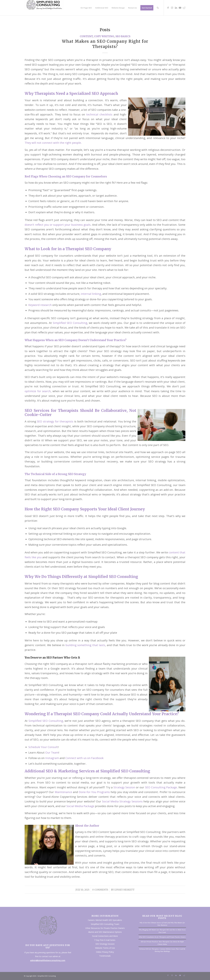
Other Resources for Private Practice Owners (105, 928)
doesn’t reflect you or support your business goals (58, 225)
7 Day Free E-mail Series (105, 940)
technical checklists (99, 114)
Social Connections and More (105, 936)
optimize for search (38, 391)
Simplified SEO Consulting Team (105, 924)
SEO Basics (123, 36)
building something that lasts (85, 645)
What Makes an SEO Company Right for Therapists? (105, 44)
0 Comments (100, 890)
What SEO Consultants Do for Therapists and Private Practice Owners (162, 937)
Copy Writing (104, 36)
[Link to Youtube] (180, 8)
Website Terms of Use (105, 948)
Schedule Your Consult (43, 747)
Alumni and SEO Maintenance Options (105, 932)
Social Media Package (80, 806)
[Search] (158, 8)
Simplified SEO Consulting (70, 323)
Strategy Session (124, 787)
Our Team (52, 752)
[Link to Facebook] (168, 8)
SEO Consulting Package (161, 787)
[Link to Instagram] (172, 8)
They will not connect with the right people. (53, 143)
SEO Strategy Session (105, 944)
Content (86, 36)
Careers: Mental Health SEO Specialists (105, 920)
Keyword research (40, 305)
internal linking (91, 294)
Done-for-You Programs (94, 792)
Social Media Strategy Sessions (122, 801)
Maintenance (63, 792)
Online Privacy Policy (105, 952)
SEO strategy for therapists (55, 421)
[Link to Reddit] (184, 8)
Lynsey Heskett (124, 890)
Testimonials (105, 956)
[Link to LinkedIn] (176, 8)
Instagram (52, 758)
